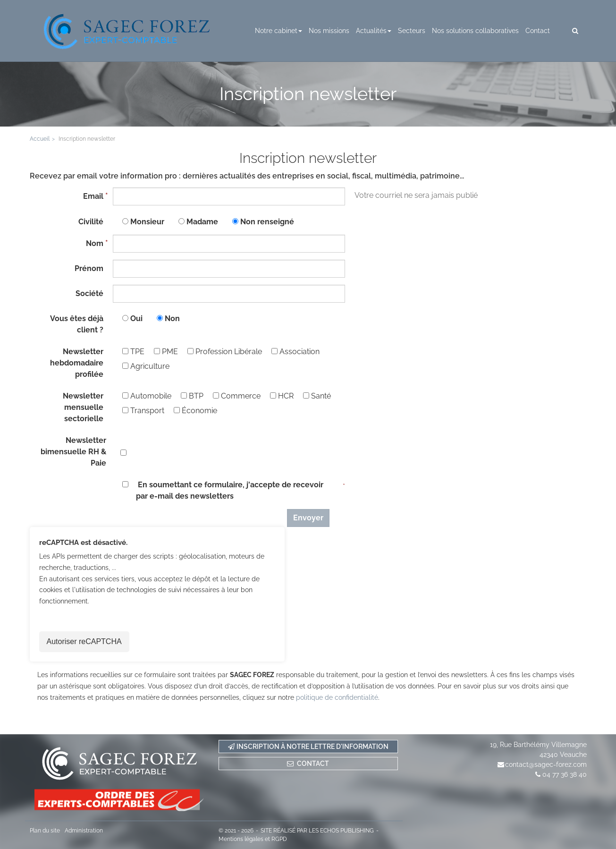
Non (172, 318)
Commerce (237, 396)
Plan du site (45, 831)
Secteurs (412, 31)
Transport (143, 411)
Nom (95, 243)
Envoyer (308, 518)
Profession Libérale (225, 352)
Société (89, 293)
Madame (202, 222)
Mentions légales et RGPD (253, 839)
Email (93, 196)
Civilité (91, 222)
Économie (195, 411)
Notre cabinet (278, 31)
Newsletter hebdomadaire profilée (77, 363)
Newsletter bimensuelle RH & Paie (73, 452)
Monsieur (147, 222)
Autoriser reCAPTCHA (84, 641)
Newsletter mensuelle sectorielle (83, 407)
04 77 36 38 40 (565, 774)
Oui (136, 318)
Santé (317, 396)
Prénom (89, 268)
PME (166, 352)
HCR (282, 396)
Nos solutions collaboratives (475, 31)
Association (295, 352)
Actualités (374, 31)
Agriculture (146, 366)
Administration (84, 831)
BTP (192, 396)
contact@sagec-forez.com (546, 764)
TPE (133, 352)
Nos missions (329, 31)
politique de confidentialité (337, 697)
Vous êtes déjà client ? (77, 324)
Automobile (147, 396)
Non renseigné (267, 222)
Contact (538, 31)
